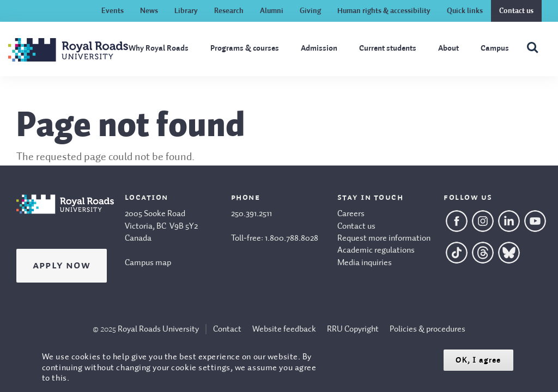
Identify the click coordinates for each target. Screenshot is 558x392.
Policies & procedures (427, 329)
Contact (227, 329)
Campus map (148, 263)
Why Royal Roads (159, 48)
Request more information (384, 238)
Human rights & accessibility (384, 11)
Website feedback (284, 329)
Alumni (272, 11)
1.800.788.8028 (292, 238)
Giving (310, 11)
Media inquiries (365, 263)
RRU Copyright (353, 329)
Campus (495, 48)
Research (229, 11)
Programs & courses (245, 48)
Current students (388, 48)
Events (113, 11)
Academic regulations (376, 250)
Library (186, 11)
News (149, 11)
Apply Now (62, 266)
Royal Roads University (158, 329)
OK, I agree (478, 360)
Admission (319, 48)
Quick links (465, 11)
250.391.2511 (251, 214)
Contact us (516, 11)
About (448, 48)
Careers (351, 214)
